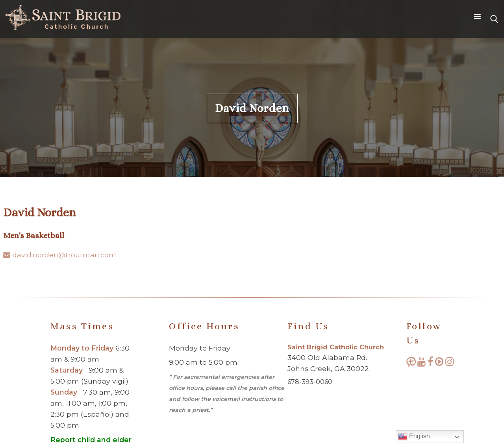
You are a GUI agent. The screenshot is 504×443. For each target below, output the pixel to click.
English (414, 437)
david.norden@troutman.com (60, 255)
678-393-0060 (310, 382)
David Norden (252, 108)
